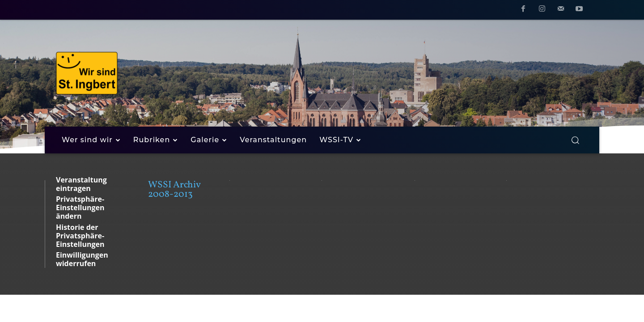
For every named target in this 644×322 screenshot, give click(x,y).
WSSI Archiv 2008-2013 (174, 190)
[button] (575, 140)
